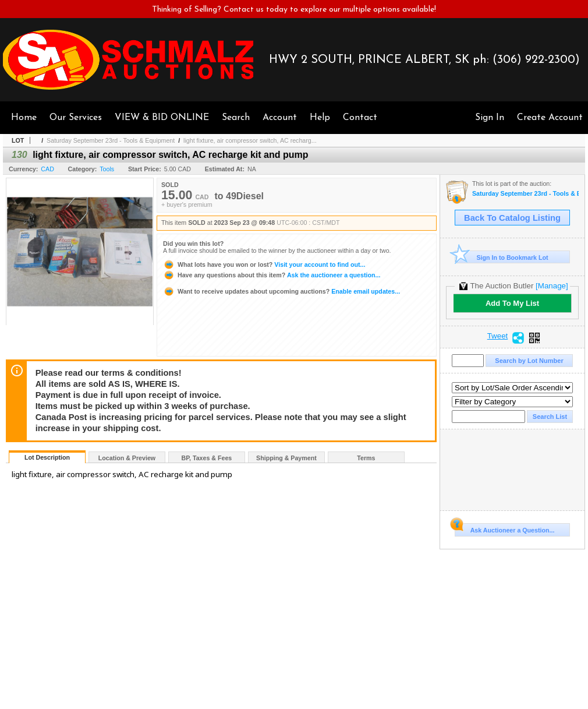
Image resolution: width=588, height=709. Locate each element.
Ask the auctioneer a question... (272, 275)
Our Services (76, 118)
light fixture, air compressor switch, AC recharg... (250, 140)
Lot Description (47, 457)
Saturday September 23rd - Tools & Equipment (111, 140)
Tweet (498, 336)
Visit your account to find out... (264, 264)
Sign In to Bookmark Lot (502, 257)
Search (236, 118)
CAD (47, 169)
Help (320, 118)
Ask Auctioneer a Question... (504, 528)
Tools (107, 169)
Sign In (490, 118)
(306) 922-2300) (536, 60)
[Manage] (552, 286)
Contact (360, 118)
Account (280, 118)
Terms (366, 458)
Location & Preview (127, 458)
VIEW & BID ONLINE (162, 118)
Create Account (550, 118)
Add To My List (512, 303)
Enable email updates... (281, 291)
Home (24, 118)
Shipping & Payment (286, 458)
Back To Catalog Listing (512, 218)
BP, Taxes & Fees (207, 458)
